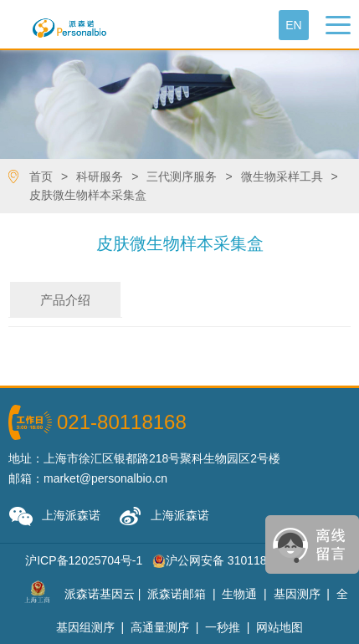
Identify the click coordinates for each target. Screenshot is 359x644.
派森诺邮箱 (177, 594)
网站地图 (280, 627)
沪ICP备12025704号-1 (84, 560)
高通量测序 (160, 627)
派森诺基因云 (100, 594)
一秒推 (223, 627)
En (293, 25)
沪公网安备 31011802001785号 (241, 560)
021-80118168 (122, 422)
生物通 (239, 594)
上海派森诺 (54, 516)
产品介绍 (65, 300)
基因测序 (297, 594)
